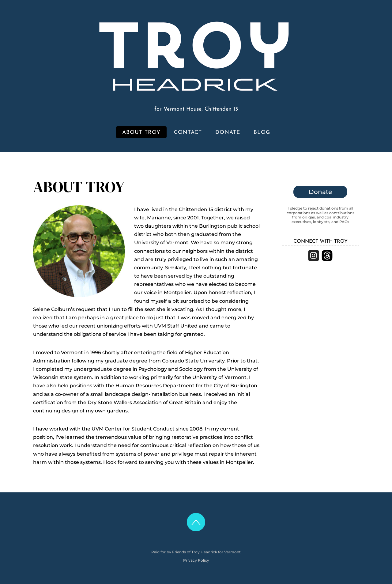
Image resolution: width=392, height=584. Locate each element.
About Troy (141, 133)
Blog (262, 133)
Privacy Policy (196, 560)
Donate (228, 133)
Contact (188, 133)
